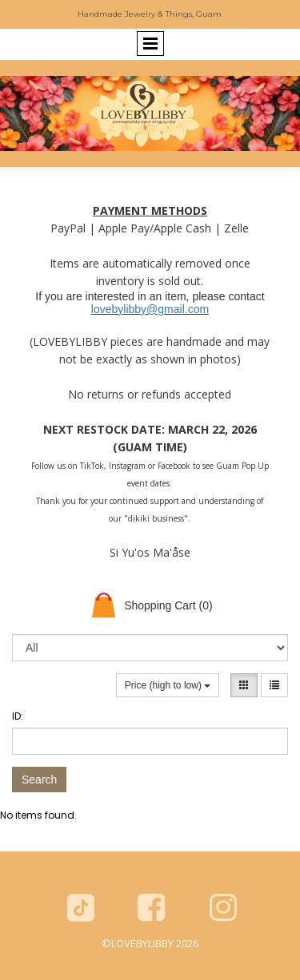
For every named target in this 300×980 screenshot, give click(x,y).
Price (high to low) (168, 685)
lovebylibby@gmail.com (150, 309)
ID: (18, 716)
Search (39, 780)
